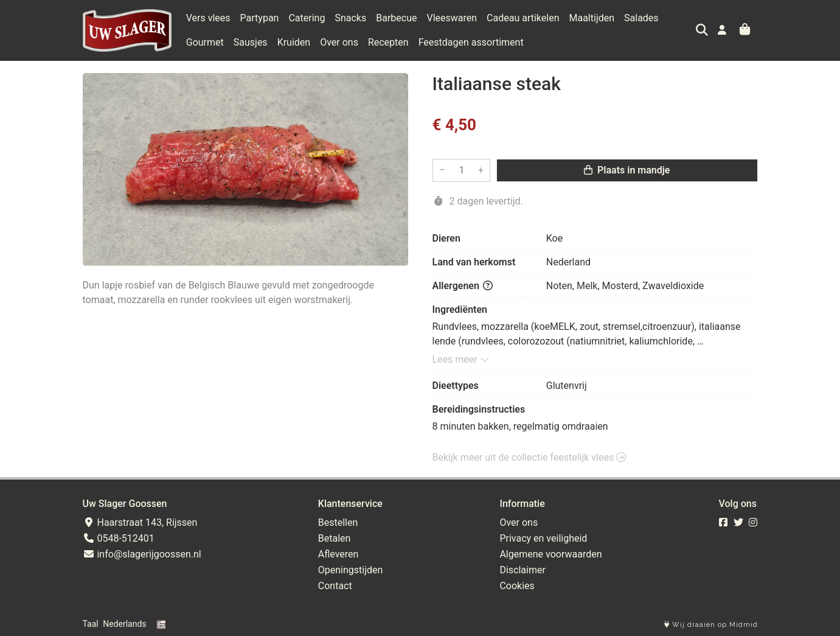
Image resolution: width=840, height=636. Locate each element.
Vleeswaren (452, 18)
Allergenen (463, 286)
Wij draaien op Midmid (711, 625)
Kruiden (294, 42)
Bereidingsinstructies (479, 409)
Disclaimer (522, 570)
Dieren (446, 238)
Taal (91, 624)
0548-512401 (119, 538)
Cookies (517, 586)
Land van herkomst (474, 262)
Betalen (335, 538)
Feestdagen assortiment (471, 42)
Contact (335, 586)
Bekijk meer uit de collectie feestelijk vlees (529, 457)
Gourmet (205, 42)
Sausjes (251, 42)
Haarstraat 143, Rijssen (140, 522)
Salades (641, 18)
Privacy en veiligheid (543, 538)
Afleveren (338, 554)
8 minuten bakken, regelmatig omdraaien (520, 426)
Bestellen (338, 522)
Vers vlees (208, 18)
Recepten (388, 42)
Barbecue (396, 18)
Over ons (339, 42)
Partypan (260, 18)
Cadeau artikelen (523, 18)
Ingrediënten (460, 309)
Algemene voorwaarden (550, 554)
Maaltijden (592, 18)
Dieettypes (456, 386)
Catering (307, 18)
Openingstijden (351, 570)
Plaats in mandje (627, 170)
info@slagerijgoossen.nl (142, 554)
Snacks (350, 18)
